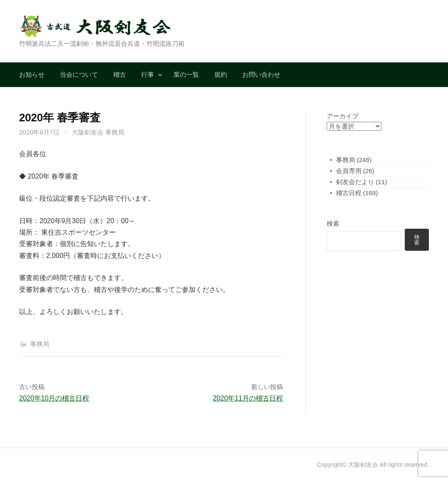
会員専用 (349, 171)
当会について (79, 74)
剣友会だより (355, 182)
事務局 (40, 344)
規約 (221, 74)
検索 (333, 223)
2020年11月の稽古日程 (248, 398)
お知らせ (32, 74)
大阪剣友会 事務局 (98, 132)
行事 (148, 74)
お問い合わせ (261, 74)
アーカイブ (343, 116)
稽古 (120, 74)
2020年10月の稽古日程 (54, 398)
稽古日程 (349, 193)
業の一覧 (186, 74)
